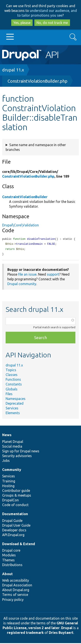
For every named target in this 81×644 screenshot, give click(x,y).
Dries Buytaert (61, 633)
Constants (14, 385)
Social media (12, 447)
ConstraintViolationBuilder (25, 197)
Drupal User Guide (16, 526)
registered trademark (25, 633)
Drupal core (11, 551)
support (53, 275)
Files (9, 395)
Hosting (8, 487)
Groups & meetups (17, 496)
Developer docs (14, 531)
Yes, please (22, 23)
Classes (12, 376)
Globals (12, 390)
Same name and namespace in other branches (36, 147)
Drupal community (22, 285)
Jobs (6, 461)
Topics (11, 371)
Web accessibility (16, 581)
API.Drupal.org (13, 536)
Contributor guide (16, 491)
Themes (8, 561)
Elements (13, 414)
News (7, 436)
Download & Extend (19, 545)
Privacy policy (13, 600)
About (7, 575)
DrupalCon (10, 501)
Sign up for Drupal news (21, 452)
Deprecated (15, 404)
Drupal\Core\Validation (21, 225)
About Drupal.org (16, 591)
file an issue (27, 275)
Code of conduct (15, 506)
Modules (9, 556)
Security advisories (17, 457)
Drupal (67, 629)
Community (12, 470)
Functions (13, 380)
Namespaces (16, 399)
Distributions (12, 566)
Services (12, 409)
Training (9, 482)
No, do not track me (52, 23)
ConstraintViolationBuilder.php (37, 81)
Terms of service (15, 595)
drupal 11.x (13, 70)
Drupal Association (17, 586)
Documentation (15, 515)
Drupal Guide (12, 521)
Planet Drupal (13, 442)
